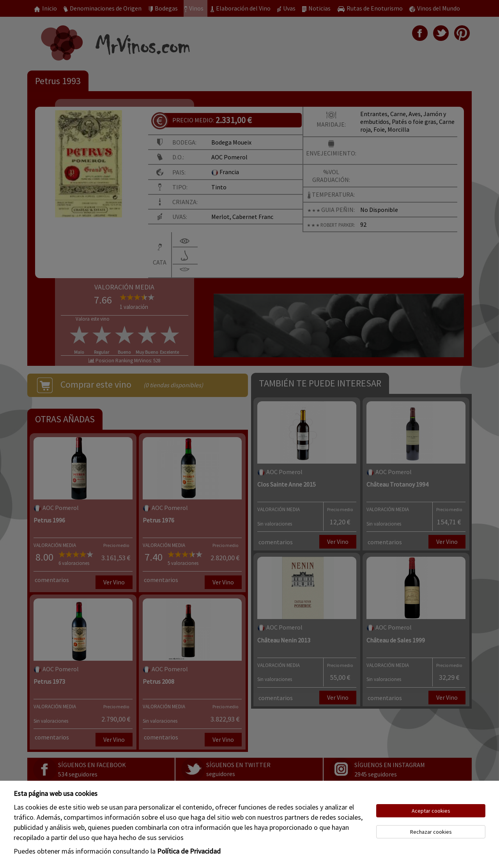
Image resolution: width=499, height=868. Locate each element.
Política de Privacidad (189, 851)
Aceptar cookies (431, 811)
